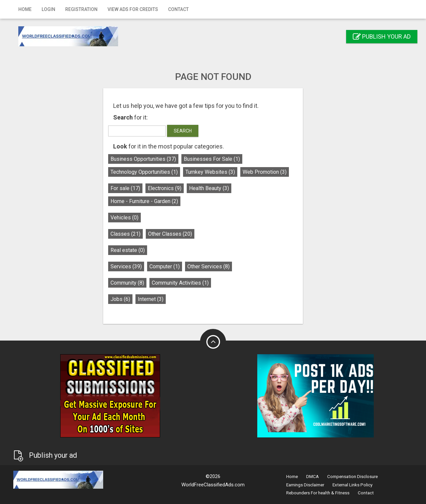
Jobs (130, 299)
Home (25, 9)
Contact (178, 9)
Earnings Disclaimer (305, 485)
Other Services (218, 266)
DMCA (313, 477)
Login (48, 9)
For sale (135, 188)
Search (193, 131)
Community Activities (190, 283)
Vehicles (134, 218)
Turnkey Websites (220, 172)
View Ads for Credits (133, 9)
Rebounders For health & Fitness (318, 493)
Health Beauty (219, 188)
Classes (135, 234)
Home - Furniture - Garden (154, 201)
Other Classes (180, 234)
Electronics (175, 188)
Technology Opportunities (154, 172)
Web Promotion (275, 172)
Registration (81, 9)
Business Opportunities (153, 159)
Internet (161, 299)
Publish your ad (382, 36)
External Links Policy (352, 485)
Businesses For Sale (222, 159)
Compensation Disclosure (352, 477)
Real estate (138, 250)
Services (136, 266)
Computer (175, 266)
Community (137, 283)
